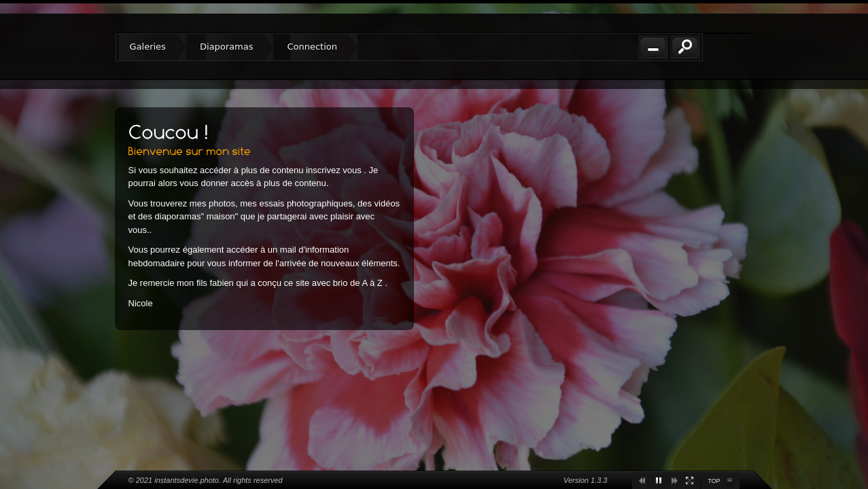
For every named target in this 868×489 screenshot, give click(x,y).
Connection (312, 47)
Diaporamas (227, 47)
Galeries (148, 47)
